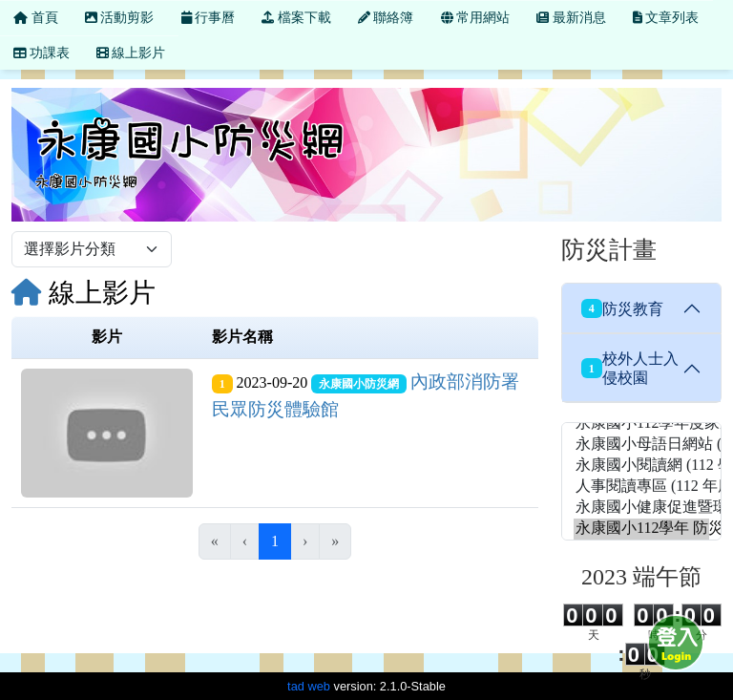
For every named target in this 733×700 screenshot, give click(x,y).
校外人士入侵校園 (630, 368)
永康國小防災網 (359, 384)
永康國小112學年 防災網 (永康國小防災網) (641, 529)
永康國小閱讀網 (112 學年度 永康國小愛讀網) (641, 466)
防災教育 (622, 308)
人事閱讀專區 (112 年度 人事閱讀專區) (641, 487)
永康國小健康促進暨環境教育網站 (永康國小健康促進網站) (641, 508)
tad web (309, 686)
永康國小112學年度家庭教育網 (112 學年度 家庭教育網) (641, 424)
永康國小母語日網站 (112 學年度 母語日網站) (641, 445)
